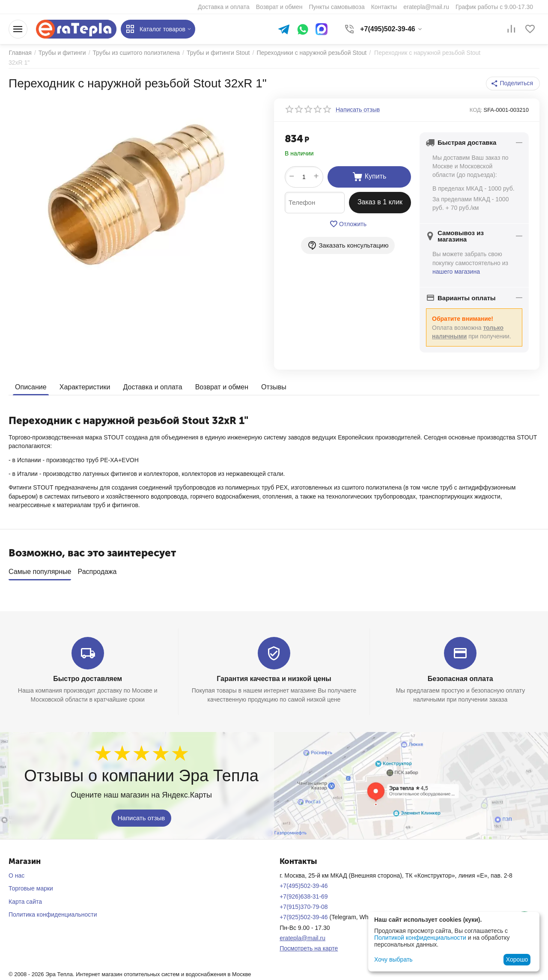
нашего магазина (456, 272)
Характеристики (85, 387)
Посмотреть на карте (309, 948)
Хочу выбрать (393, 959)
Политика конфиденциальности (53, 914)
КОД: (476, 110)
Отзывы (274, 387)
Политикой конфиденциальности (420, 938)
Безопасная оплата (460, 679)
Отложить (348, 224)
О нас (16, 875)
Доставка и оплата (152, 387)
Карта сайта (25, 901)
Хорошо (517, 959)
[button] (513, 84)
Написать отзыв (141, 817)
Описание (31, 387)
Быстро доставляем (88, 679)
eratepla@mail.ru (302, 938)
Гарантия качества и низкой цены (274, 679)
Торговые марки (31, 888)
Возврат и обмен (221, 387)
